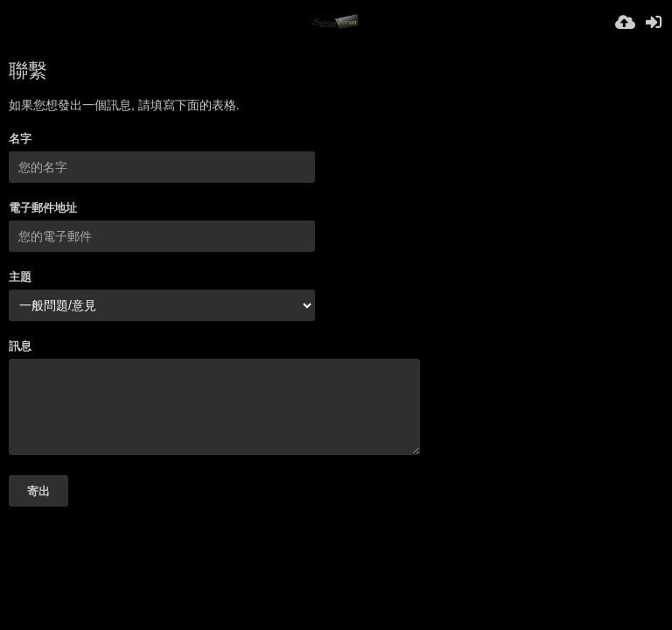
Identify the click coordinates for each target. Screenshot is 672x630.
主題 (20, 277)
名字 (20, 139)
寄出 (38, 491)
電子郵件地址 (43, 208)
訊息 (20, 346)
